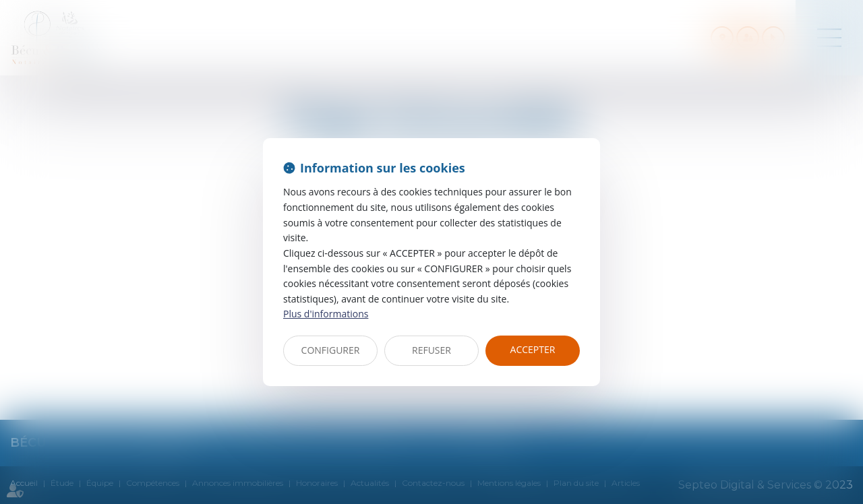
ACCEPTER (533, 349)
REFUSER (431, 350)
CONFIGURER (331, 350)
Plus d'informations (326, 314)
